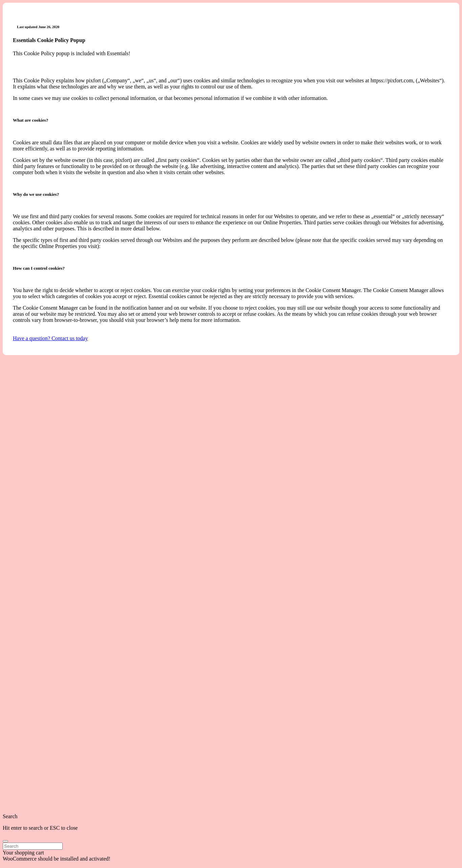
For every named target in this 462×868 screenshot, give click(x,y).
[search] (5, 841)
